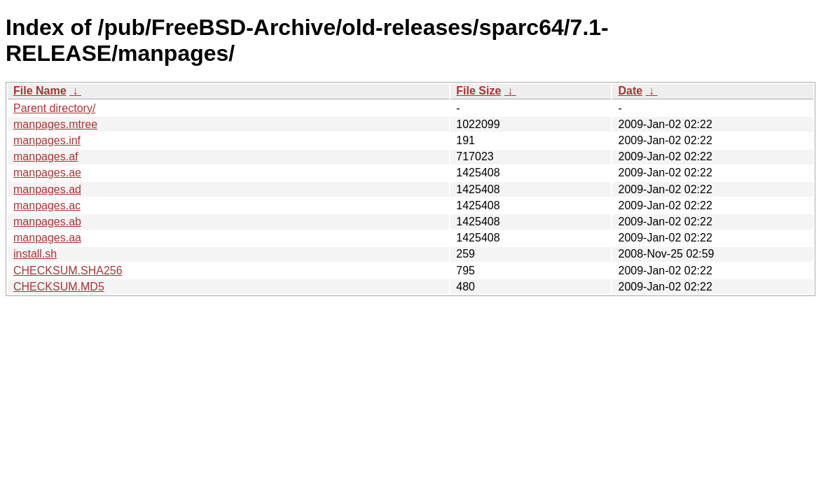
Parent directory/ (54, 108)
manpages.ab (47, 222)
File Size (478, 91)
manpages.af (46, 156)
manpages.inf (47, 140)
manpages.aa (47, 238)
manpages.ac (47, 205)
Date (630, 91)
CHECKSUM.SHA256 (68, 271)
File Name (40, 91)
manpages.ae (47, 173)
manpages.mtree (55, 124)
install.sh (35, 254)
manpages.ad (47, 189)
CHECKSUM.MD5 (59, 287)
